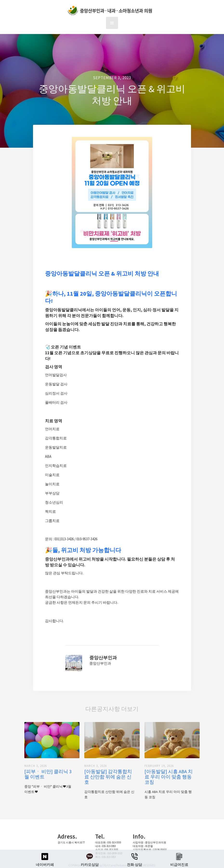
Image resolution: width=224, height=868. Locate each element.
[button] (112, 23)
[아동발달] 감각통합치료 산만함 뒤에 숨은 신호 (108, 777)
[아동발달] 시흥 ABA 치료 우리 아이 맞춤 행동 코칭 (169, 777)
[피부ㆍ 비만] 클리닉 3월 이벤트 (48, 774)
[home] (111, 11)
